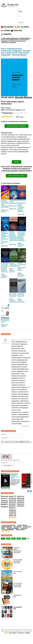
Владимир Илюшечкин (21, 275)
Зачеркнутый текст (8, 442)
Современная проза (15, 510)
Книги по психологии (24, 496)
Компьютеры (6, 104)
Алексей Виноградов (21, 301)
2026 (3, 539)
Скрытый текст (22, 442)
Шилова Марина (23, 97)
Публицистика (21, 506)
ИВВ (15, 209)
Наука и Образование (24, 500)
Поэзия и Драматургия (24, 504)
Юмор (11, 516)
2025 (8, 539)
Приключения (5, 507)
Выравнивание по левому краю (11, 442)
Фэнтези (4, 498)
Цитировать (26, 426)
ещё (28, 538)
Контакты (21, 633)
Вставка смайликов (17, 442)
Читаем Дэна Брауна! (9, 525)
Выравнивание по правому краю (15, 442)
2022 (24, 539)
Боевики (4, 504)
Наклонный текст (4, 442)
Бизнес (11, 496)
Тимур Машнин (5, 211)
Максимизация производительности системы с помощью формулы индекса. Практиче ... (22, 206)
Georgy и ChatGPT (12, 271)
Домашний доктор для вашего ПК (21, 295)
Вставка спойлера (28, 442)
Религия (12, 508)
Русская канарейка (8, 529)
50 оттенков (17, 527)
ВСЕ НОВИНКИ (9, 27)
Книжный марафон (13, 528)
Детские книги (13, 498)
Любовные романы (7, 501)
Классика (12, 506)
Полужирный (2, 442)
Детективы (4, 503)
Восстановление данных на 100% (5, 321)
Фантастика (5, 496)
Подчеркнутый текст (6, 442)
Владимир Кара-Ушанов (13, 301)
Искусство (12, 504)
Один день (24, 528)
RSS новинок (13, 633)
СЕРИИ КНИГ (18, 30)
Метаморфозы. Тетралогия (14, 475)
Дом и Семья (13, 500)
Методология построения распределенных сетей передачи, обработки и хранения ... (22, 236)
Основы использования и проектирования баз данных (22, 267)
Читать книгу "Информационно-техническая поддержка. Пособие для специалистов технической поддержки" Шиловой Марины (17, 169)
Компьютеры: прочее (15, 102)
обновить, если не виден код (10, 460)
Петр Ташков (4, 326)
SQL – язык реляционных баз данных (13, 295)
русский (8, 108)
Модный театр (20, 529)
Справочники (13, 512)
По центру (13, 442)
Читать (16, 162)
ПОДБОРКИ (7, 34)
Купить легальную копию (16, 176)
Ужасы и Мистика (14, 514)
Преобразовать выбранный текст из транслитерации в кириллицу (26, 442)
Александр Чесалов (21, 245)
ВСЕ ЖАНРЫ (13, 518)
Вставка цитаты (24, 442)
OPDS (6, 633)
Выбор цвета (19, 442)
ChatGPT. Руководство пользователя (13, 265)
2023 (19, 539)
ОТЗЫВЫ (7, 30)
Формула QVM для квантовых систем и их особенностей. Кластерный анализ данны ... (13, 237)
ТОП (19, 27)
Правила (27, 633)
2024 (14, 539)
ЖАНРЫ (26, 27)
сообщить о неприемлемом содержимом (14, 121)
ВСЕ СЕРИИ (6, 531)
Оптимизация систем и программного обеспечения (13, 203)
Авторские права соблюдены (16, 126)
